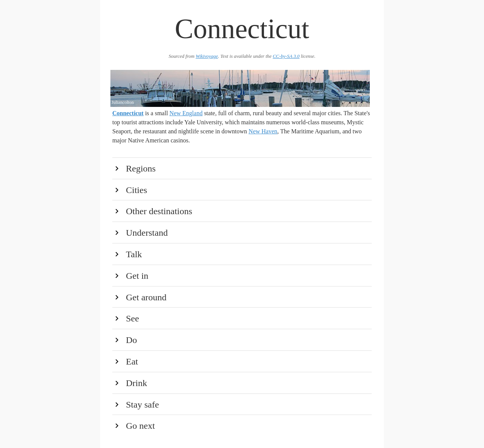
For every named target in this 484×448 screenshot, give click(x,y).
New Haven (263, 131)
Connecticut (128, 113)
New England (186, 113)
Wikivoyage (207, 56)
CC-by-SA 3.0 (286, 56)
